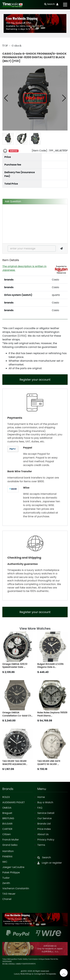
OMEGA (7, 808)
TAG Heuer (9, 894)
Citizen (7, 834)
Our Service (44, 818)
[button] (6, 98)
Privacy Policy (46, 840)
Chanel (7, 899)
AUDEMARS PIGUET (13, 802)
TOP (5, 46)
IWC (5, 862)
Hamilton (8, 851)
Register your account (35, 380)
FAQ (40, 808)
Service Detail (46, 813)
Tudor (6, 878)
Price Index (44, 829)
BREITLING (8, 818)
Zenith (6, 883)
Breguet (7, 813)
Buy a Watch (45, 802)
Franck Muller (11, 840)
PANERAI (7, 857)
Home (41, 797)
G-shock (16, 46)
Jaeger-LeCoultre (13, 867)
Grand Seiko (10, 845)
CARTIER (7, 829)
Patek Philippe (11, 872)
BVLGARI (7, 824)
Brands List (44, 824)
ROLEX (6, 797)
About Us (43, 834)
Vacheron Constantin (16, 888)
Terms (41, 845)
